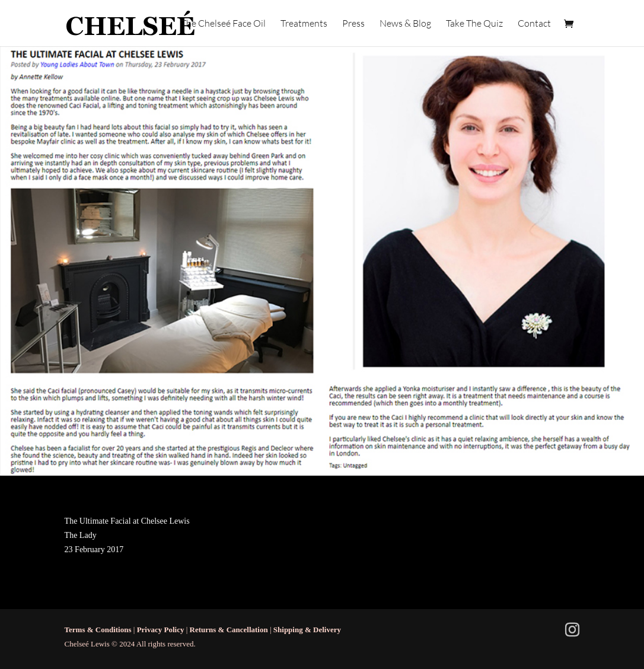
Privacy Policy (161, 630)
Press (353, 24)
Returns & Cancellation (229, 630)
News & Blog (405, 24)
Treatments (304, 24)
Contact (534, 24)
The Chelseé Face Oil (223, 24)
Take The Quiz (474, 24)
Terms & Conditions (98, 630)
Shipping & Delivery (307, 630)
